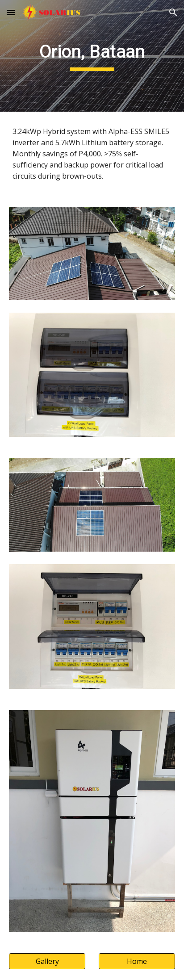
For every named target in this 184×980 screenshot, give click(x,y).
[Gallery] (47, 961)
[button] (11, 12)
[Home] (137, 961)
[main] (92, 56)
